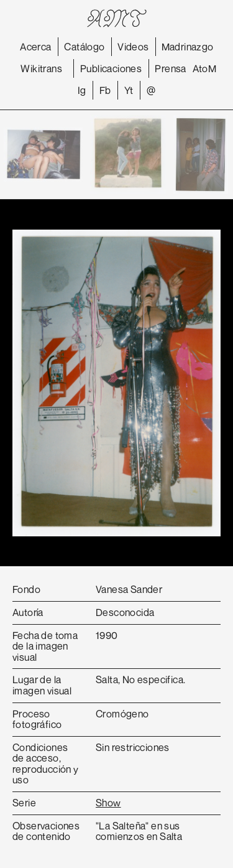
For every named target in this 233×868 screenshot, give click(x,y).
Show (108, 803)
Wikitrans (41, 68)
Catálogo (84, 47)
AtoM (205, 68)
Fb (105, 90)
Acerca (35, 47)
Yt (129, 90)
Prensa (170, 68)
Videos (133, 47)
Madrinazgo (188, 47)
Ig (82, 90)
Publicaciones (111, 68)
